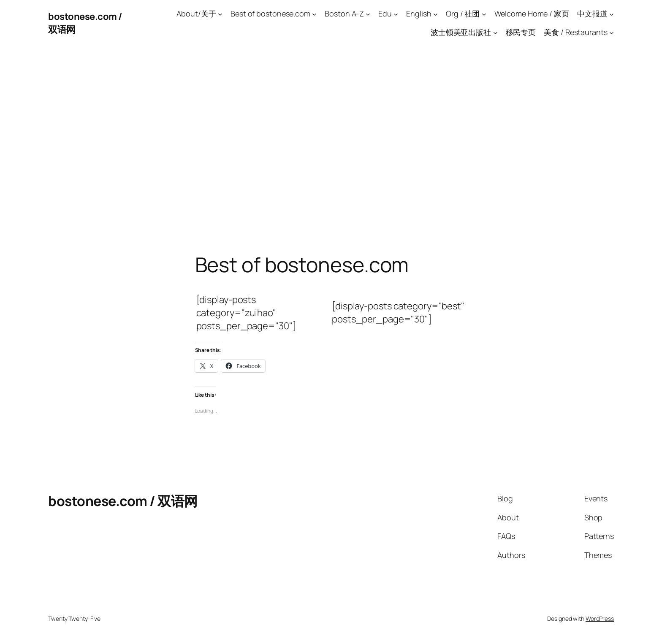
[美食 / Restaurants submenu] (612, 33)
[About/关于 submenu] (220, 14)
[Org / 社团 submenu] (484, 14)
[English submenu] (435, 14)
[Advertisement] (331, 135)
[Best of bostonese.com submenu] (314, 14)
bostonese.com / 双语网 (123, 501)
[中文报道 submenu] (612, 14)
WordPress (600, 618)
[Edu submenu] (396, 14)
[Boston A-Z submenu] (368, 14)
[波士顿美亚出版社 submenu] (495, 33)
